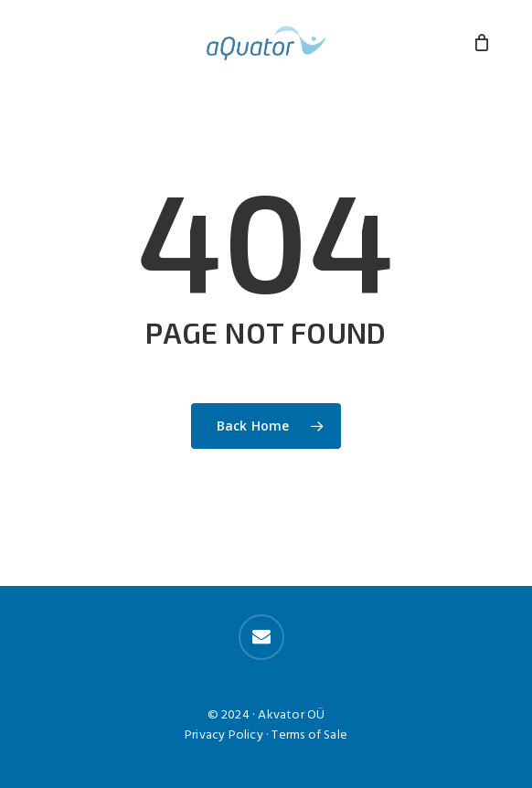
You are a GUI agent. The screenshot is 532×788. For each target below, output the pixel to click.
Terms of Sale (309, 735)
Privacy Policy (224, 735)
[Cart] (482, 43)
